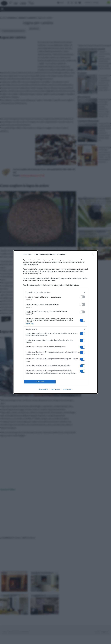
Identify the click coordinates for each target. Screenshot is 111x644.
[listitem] (56, 292)
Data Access (55, 389)
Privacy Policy (68, 389)
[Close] (93, 255)
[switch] (83, 297)
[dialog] (56, 322)
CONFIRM (40, 382)
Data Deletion (43, 389)
